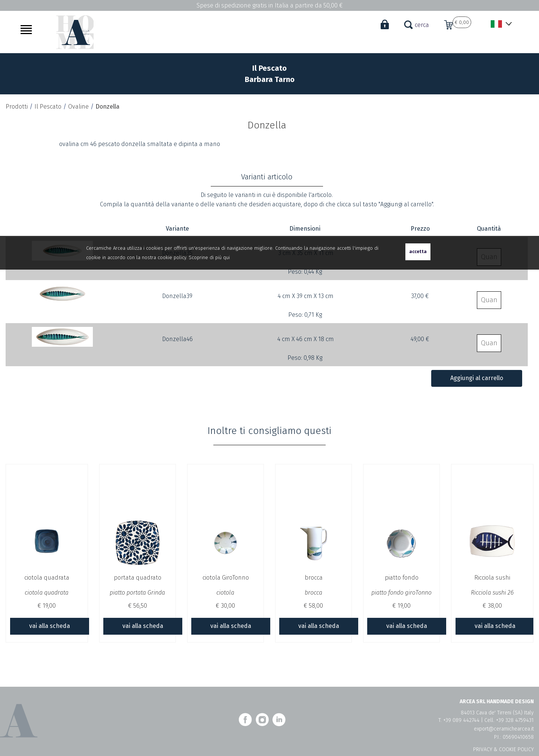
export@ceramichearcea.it (504, 729)
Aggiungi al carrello (477, 379)
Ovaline (78, 108)
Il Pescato (48, 108)
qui (226, 257)
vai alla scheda (50, 627)
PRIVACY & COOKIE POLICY (503, 749)
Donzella (107, 108)
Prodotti (17, 108)
